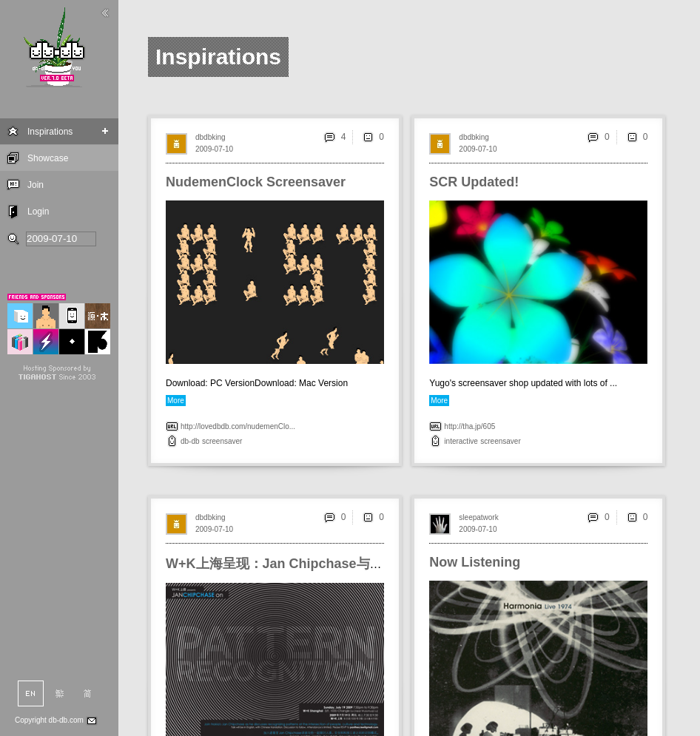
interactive (461, 441)
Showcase (48, 158)
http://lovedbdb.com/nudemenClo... (238, 426)
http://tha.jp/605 (470, 426)
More (176, 401)
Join (36, 185)
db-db (190, 441)
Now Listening (475, 562)
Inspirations (50, 132)
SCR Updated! (474, 182)
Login (38, 212)
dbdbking (211, 137)
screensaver (222, 441)
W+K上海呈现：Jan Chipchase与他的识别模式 (308, 564)
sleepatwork (478, 517)
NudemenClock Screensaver (256, 182)
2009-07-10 (214, 149)
